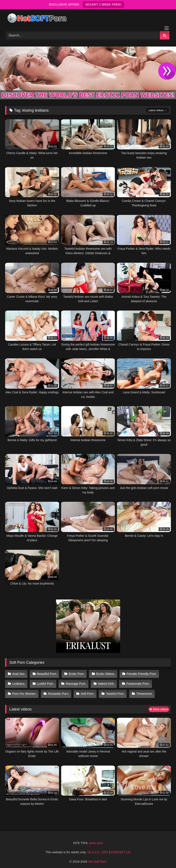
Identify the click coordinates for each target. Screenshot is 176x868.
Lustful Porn (45, 683)
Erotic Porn (75, 673)
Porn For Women (24, 691)
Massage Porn (75, 683)
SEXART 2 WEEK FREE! (103, 4)
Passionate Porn (135, 683)
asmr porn (96, 840)
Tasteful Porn (113, 691)
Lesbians (18, 683)
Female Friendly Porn (139, 673)
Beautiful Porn (46, 673)
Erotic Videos (104, 673)
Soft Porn (86, 691)
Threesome (142, 691)
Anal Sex (18, 673)
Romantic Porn (57, 691)
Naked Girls (104, 683)
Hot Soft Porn (97, 859)
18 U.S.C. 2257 (98, 849)
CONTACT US (121, 849)
